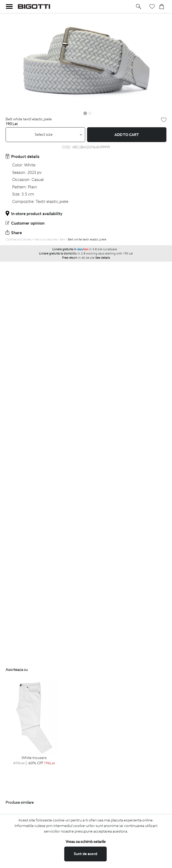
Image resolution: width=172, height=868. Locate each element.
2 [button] (90, 113)
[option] (86, 61)
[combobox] (45, 135)
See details (103, 258)
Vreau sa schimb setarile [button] (86, 842)
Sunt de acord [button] (85, 854)
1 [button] (85, 113)
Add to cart (127, 135)
